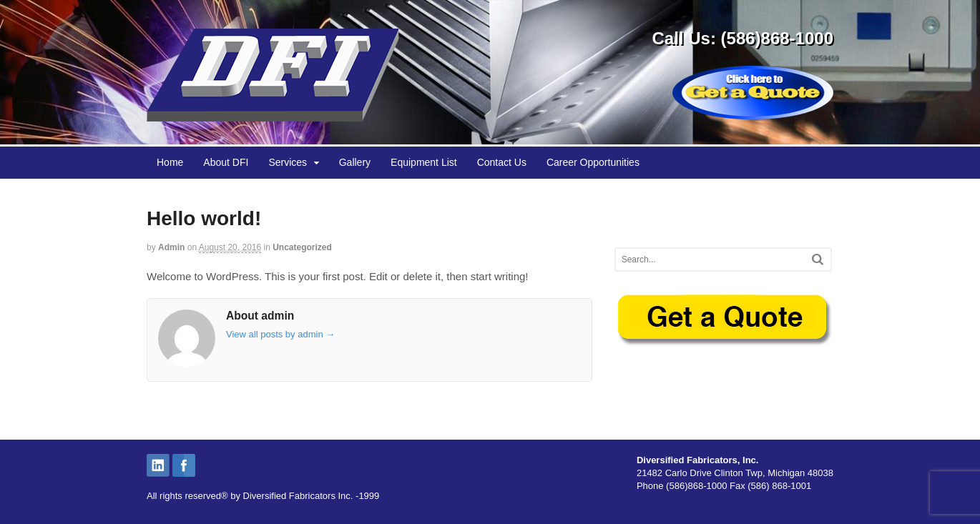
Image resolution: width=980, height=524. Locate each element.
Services (288, 162)
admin (171, 247)
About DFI (226, 162)
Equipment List (424, 162)
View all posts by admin (280, 334)
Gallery (355, 162)
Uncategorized (302, 247)
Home (170, 162)
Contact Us (502, 162)
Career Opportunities (593, 162)
